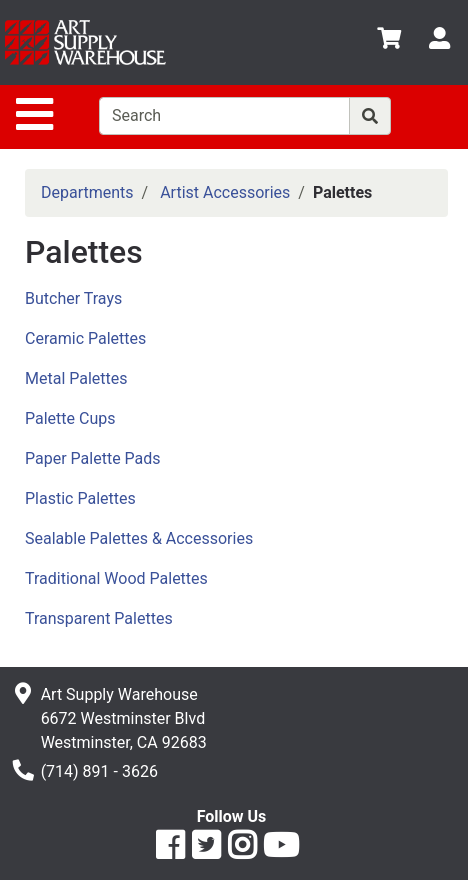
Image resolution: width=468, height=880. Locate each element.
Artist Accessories (225, 192)
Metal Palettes (76, 378)
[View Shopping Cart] (389, 41)
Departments (87, 192)
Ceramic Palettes (85, 338)
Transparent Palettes (99, 618)
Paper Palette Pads (93, 458)
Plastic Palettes (80, 498)
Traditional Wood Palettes (116, 578)
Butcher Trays (73, 298)
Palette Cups (70, 418)
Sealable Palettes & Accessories (139, 538)
